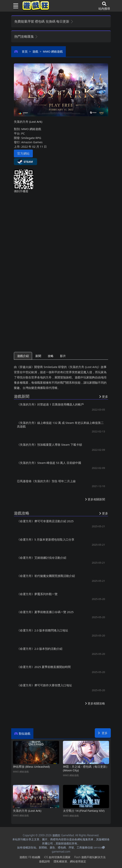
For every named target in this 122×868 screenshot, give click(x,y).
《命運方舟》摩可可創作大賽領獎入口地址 (44, 685)
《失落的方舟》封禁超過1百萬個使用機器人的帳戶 (50, 404)
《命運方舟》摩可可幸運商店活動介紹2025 (45, 521)
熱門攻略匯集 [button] (26, 36)
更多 (103, 733)
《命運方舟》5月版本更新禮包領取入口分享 (46, 539)
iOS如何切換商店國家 (57, 857)
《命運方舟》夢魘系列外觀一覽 (37, 594)
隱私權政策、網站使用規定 (70, 861)
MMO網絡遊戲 (53, 51)
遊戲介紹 (23, 356)
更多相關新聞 (95, 499)
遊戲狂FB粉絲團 (30, 857)
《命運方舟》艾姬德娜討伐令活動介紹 (42, 558)
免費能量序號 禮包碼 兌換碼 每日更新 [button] (44, 21)
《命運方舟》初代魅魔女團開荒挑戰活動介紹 (46, 576)
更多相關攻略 (95, 703)
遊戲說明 (44, 861)
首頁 (25, 51)
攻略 (51, 356)
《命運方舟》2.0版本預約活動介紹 (40, 649)
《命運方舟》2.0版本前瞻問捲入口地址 (43, 630)
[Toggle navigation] (14, 6)
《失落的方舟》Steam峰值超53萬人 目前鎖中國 (49, 463)
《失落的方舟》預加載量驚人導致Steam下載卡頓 (50, 445)
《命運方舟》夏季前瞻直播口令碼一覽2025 (45, 612)
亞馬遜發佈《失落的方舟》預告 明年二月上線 (46, 481)
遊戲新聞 (22, 396)
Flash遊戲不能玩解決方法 (90, 857)
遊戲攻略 (22, 513)
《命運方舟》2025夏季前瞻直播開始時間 (44, 667)
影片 (63, 356)
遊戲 (35, 51)
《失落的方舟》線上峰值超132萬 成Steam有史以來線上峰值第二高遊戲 (60, 425)
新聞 (38, 356)
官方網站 (23, 153)
